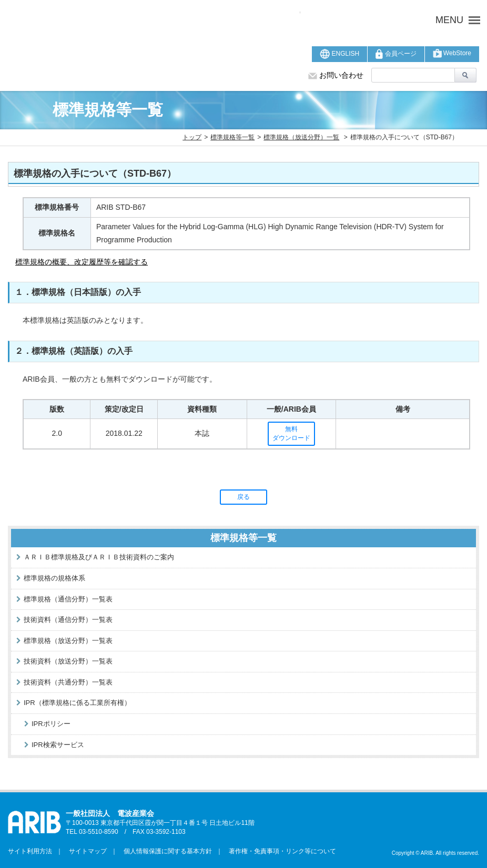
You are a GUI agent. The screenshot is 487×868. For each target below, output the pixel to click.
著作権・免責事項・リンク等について (279, 851)
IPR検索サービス (58, 745)
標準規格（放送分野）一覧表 (68, 641)
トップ (192, 137)
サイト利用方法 (30, 851)
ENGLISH (339, 54)
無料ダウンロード (291, 433)
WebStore (452, 53)
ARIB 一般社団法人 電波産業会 (154, 20)
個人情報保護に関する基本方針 (165, 851)
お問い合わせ (336, 75)
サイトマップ (85, 851)
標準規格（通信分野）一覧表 (68, 599)
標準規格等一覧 (232, 137)
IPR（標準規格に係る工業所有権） (77, 703)
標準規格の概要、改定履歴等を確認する (82, 262)
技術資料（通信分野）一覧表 (68, 620)
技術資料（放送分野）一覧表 (68, 661)
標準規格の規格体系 (54, 578)
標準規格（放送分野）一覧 (301, 137)
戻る (244, 497)
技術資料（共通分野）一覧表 (68, 682)
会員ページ (396, 54)
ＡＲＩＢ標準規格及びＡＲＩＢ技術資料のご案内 (99, 557)
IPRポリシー (51, 724)
